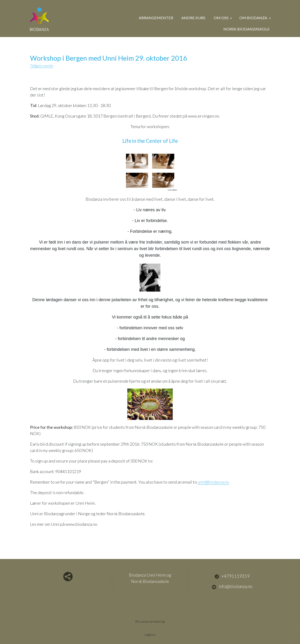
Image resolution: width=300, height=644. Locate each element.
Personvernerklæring (150, 621)
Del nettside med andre (68, 576)
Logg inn (150, 634)
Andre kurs (193, 18)
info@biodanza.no (232, 586)
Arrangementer (156, 18)
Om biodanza (254, 18)
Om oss (221, 18)
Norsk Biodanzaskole (247, 29)
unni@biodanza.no (214, 482)
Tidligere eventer (42, 65)
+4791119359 (232, 576)
